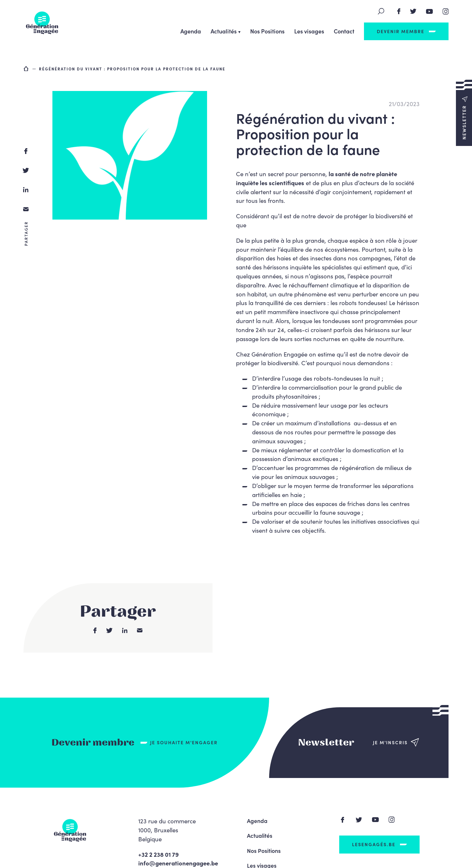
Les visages (309, 31)
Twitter (413, 11)
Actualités (224, 31)
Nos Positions (267, 31)
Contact (344, 31)
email (26, 209)
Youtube (430, 11)
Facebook (399, 11)
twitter (26, 170)
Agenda (191, 31)
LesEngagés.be (374, 844)
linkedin (26, 190)
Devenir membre (401, 31)
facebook (26, 151)
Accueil (26, 68)
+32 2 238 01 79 (159, 854)
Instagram (446, 11)
